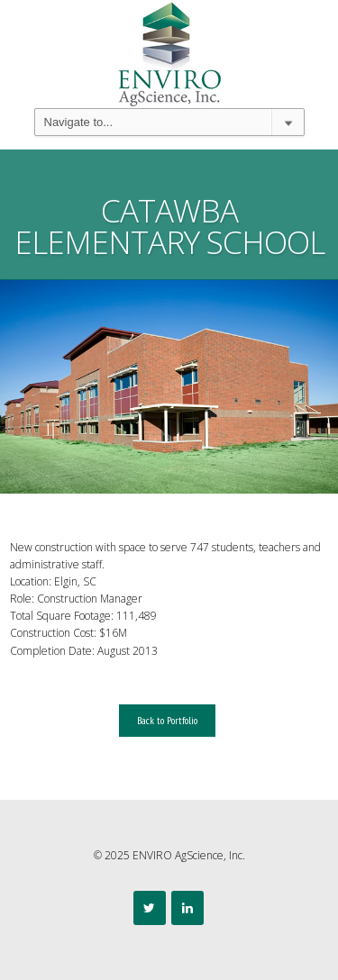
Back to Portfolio (167, 720)
